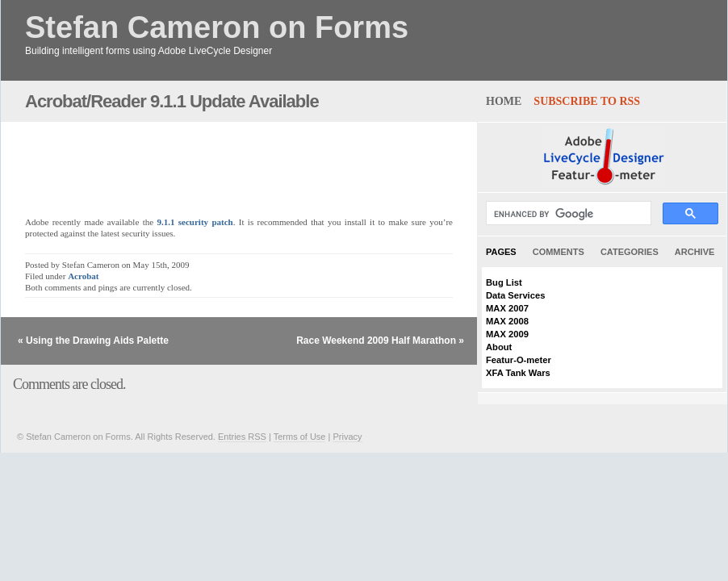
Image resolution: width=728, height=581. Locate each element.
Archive (695, 252)
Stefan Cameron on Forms (217, 28)
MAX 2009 (507, 334)
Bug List (504, 282)
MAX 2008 (507, 321)
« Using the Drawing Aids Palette (93, 341)
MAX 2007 (507, 308)
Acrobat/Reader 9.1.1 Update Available (172, 101)
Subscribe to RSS (587, 101)
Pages (501, 252)
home (504, 101)
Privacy (347, 437)
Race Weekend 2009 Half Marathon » (380, 341)
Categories (630, 252)
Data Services (515, 295)
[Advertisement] (214, 161)
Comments (559, 252)
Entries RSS (242, 437)
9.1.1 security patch (195, 222)
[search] (567, 214)
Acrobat (83, 276)
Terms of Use (300, 437)
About (499, 347)
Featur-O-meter (519, 360)
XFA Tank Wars (518, 373)
